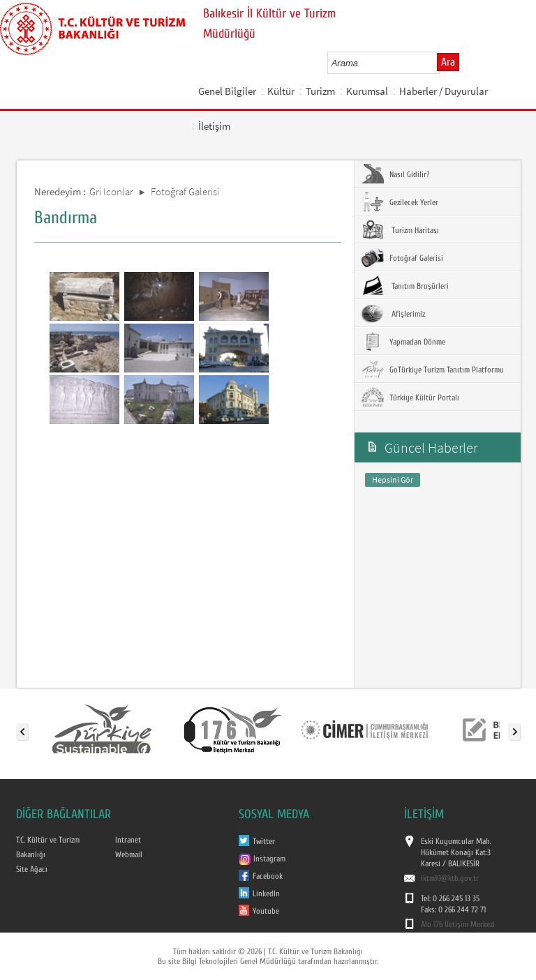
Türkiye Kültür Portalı (410, 397)
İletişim (214, 126)
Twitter (264, 841)
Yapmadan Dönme (403, 341)
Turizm (320, 91)
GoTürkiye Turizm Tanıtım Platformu (433, 369)
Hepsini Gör (393, 480)
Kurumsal (367, 91)
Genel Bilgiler (227, 91)
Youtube (266, 911)
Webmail (129, 854)
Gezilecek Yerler (400, 202)
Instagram (262, 859)
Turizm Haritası (400, 229)
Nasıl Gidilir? (395, 174)
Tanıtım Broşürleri (405, 285)
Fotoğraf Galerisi (185, 191)
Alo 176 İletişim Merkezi (458, 924)
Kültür (281, 91)
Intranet (128, 840)
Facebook (268, 876)
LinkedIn (266, 894)
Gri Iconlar (111, 191)
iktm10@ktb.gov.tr (450, 878)
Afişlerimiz (393, 313)
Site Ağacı (32, 869)
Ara (448, 62)
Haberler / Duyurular (444, 91)
